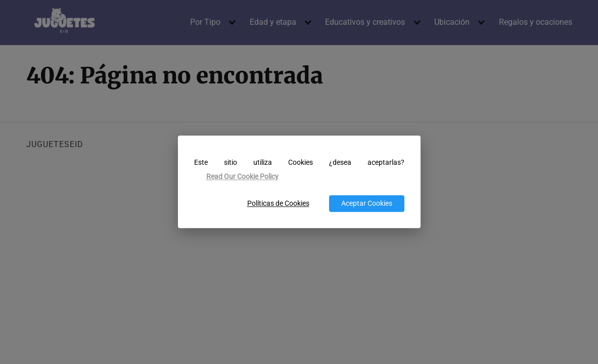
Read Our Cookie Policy (242, 177)
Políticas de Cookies (278, 203)
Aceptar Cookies (367, 203)
